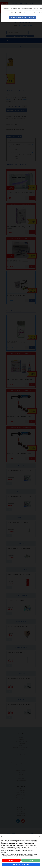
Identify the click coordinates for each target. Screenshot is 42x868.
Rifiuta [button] (11, 860)
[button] (40, 837)
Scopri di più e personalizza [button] (21, 864)
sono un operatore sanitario (23, 18)
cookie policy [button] (32, 845)
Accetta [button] (31, 860)
